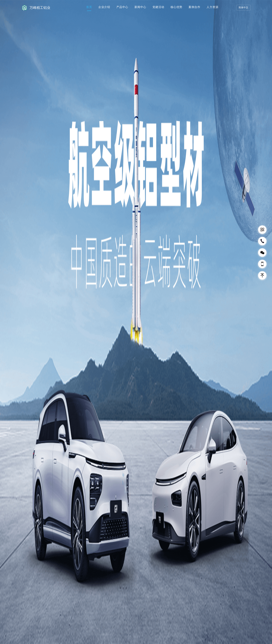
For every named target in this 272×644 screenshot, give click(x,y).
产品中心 (122, 7)
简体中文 (243, 7)
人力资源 (212, 7)
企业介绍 (104, 7)
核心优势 (176, 7)
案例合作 (194, 7)
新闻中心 (140, 7)
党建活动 (158, 7)
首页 (89, 7)
